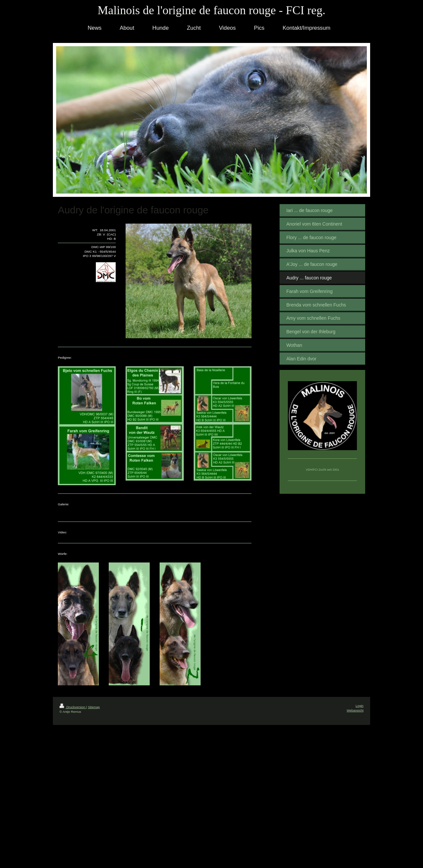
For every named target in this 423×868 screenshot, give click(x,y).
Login (360, 706)
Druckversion (73, 707)
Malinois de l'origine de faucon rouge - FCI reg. (211, 10)
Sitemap (94, 707)
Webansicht (355, 710)
